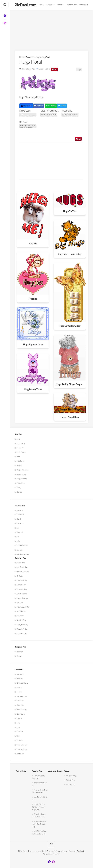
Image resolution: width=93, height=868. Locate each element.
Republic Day (21, 620)
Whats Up (20, 754)
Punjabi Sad (21, 483)
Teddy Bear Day (22, 625)
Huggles (33, 299)
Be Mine (20, 679)
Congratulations (22, 683)
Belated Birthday (23, 572)
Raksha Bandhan (23, 554)
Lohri (18, 541)
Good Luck (20, 705)
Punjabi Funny (22, 474)
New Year (20, 616)
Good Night (21, 714)
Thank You (20, 741)
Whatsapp (51, 106)
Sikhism (20, 656)
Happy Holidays (22, 598)
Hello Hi (19, 719)
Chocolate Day (22, 580)
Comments (30, 57)
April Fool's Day (22, 567)
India (18, 457)
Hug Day (20, 603)
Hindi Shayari (21, 452)
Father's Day (21, 585)
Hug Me (33, 243)
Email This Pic (44, 69)
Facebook (39, 106)
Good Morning (22, 710)
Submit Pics (72, 5)
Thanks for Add (22, 745)
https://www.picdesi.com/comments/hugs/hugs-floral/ (49, 115)
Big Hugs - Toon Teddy (70, 254)
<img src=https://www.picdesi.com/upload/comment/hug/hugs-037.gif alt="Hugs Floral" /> (28, 115)
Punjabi (49, 5)
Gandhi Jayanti (22, 594)
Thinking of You (22, 749)
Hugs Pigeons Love (33, 344)
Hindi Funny (21, 444)
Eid (18, 528)
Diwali (19, 519)
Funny (19, 488)
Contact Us (84, 5)
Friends (19, 692)
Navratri (20, 550)
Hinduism (20, 652)
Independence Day (23, 607)
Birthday (20, 576)
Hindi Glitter (21, 448)
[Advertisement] (51, 28)
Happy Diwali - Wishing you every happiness (38, 807)
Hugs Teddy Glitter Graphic (70, 384)
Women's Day (22, 634)
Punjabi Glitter (22, 479)
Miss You (20, 732)
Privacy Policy (71, 776)
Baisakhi (20, 510)
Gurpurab (20, 532)
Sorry (19, 736)
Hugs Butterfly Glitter (70, 326)
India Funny (21, 461)
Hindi (60, 5)
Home (41, 5)
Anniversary (21, 563)
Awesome (20, 674)
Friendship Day (22, 589)
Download (26, 106)
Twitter (62, 106)
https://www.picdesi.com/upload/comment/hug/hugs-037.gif (70, 115)
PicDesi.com (26, 5)
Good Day (20, 701)
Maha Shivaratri (22, 546)
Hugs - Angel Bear (70, 417)
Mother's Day (21, 611)
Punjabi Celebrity (23, 470)
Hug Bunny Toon (33, 389)
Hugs (38, 57)
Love (18, 727)
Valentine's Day (22, 629)
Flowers (20, 688)
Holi (18, 537)
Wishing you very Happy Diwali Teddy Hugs (39, 824)
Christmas (20, 515)
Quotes (19, 492)
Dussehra (20, 524)
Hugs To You (70, 211)
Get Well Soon (22, 696)
